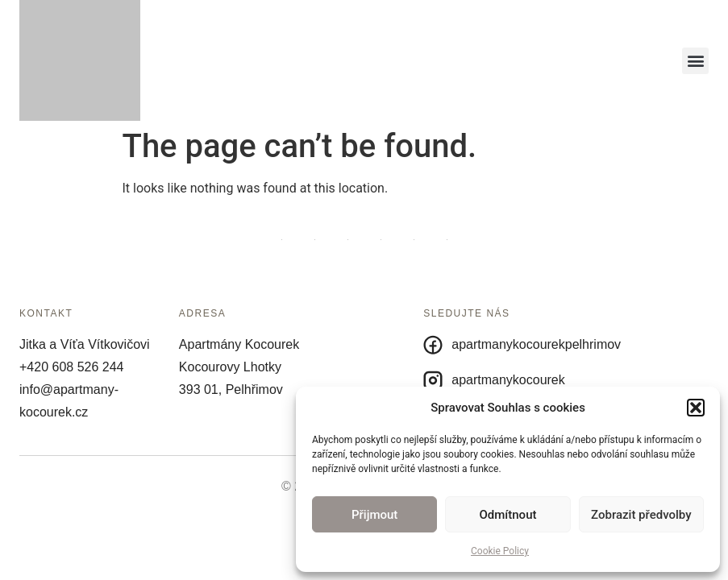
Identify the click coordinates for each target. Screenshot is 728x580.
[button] (696, 408)
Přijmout (374, 515)
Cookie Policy (500, 551)
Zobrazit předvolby (641, 515)
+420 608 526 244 (71, 367)
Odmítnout (508, 515)
